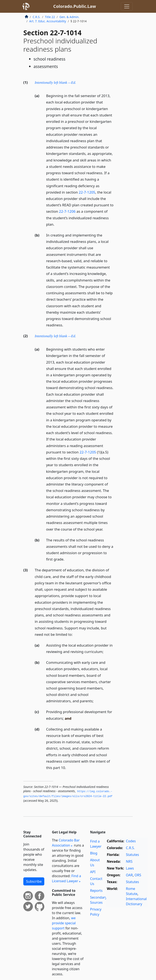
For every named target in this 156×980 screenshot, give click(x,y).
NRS (129, 861)
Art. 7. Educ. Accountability (48, 21)
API (93, 872)
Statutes (132, 855)
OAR (129, 875)
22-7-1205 (87, 192)
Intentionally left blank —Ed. (55, 83)
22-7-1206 (67, 211)
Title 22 (50, 17)
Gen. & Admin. (69, 17)
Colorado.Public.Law (75, 6)
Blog (94, 853)
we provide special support (64, 923)
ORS (138, 875)
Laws (130, 868)
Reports (96, 891)
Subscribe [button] (34, 881)
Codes (131, 841)
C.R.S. (36, 17)
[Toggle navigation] (127, 6)
